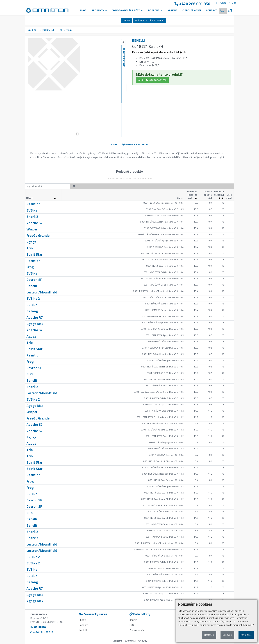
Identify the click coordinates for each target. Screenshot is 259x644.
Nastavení (209, 635)
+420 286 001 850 (192, 4)
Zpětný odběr (137, 630)
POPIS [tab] (114, 144)
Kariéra (172, 10)
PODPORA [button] (155, 10)
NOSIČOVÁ (66, 30)
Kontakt (211, 10)
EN (230, 10)
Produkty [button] (99, 10)
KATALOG (33, 30)
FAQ (132, 625)
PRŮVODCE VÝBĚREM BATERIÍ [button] (149, 20)
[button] (77, 134)
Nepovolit (227, 635)
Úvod (83, 10)
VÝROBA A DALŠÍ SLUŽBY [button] (128, 10)
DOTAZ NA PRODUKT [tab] (135, 144)
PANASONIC (49, 30)
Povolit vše (246, 635)
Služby (82, 620)
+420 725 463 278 (42, 632)
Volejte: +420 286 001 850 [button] (152, 80)
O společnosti (192, 10)
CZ (222, 10)
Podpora (83, 625)
